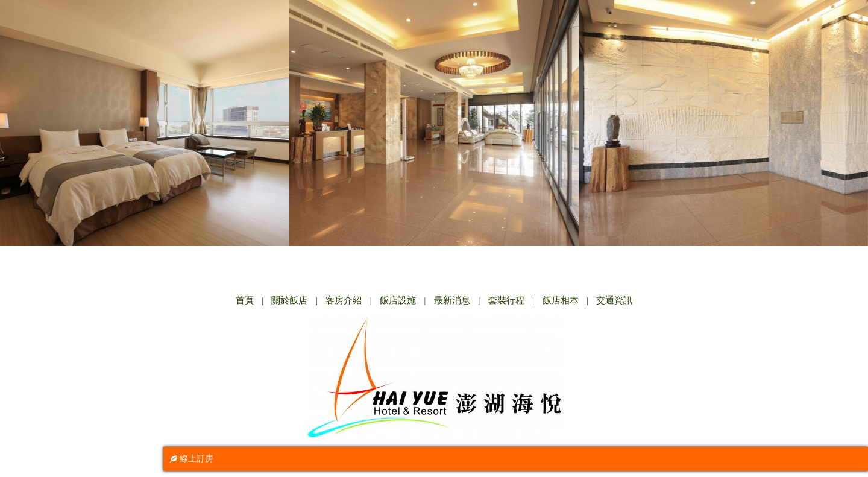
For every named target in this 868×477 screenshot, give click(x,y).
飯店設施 (398, 300)
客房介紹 (344, 300)
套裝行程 (506, 300)
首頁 (245, 300)
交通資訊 (614, 300)
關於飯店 (289, 300)
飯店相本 (561, 300)
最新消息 (452, 300)
